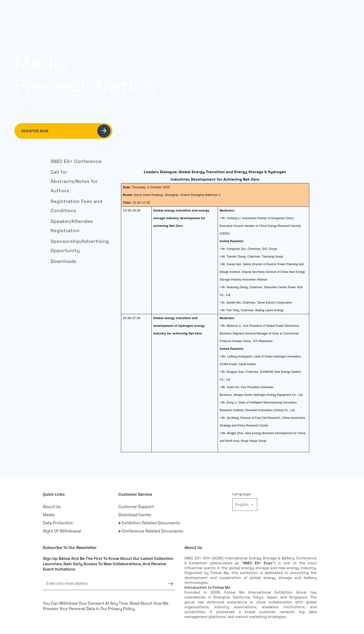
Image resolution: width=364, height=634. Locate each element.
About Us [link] (52, 507)
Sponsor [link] (228, 11)
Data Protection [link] (58, 523)
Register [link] (297, 10)
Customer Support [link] (136, 507)
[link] (77, 161)
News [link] (251, 11)
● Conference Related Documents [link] (151, 531)
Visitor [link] (205, 11)
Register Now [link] (66, 131)
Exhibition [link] (180, 11)
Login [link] (274, 11)
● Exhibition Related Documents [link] (149, 523)
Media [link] (49, 515)
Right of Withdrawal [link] (62, 531)
